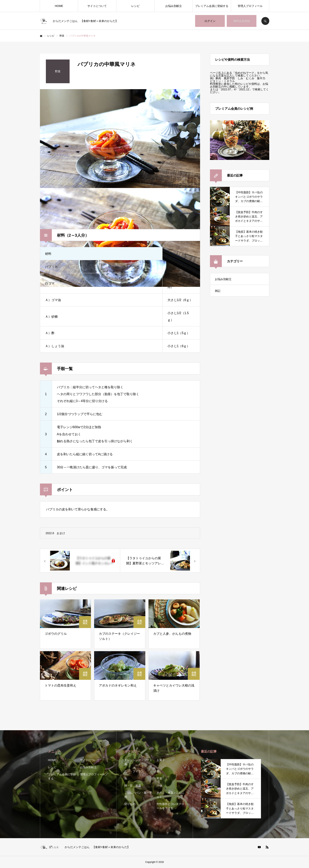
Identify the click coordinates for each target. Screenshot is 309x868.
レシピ (135, 6)
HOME (59, 6)
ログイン (210, 21)
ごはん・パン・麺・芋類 (138, 795)
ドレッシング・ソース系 (138, 762)
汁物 (159, 786)
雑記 (218, 291)
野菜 (159, 778)
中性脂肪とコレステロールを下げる (170, 806)
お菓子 (161, 760)
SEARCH (265, 21)
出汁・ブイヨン (134, 771)
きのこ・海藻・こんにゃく (170, 795)
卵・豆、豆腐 (133, 786)
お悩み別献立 (174, 6)
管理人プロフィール (250, 6)
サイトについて (97, 6)
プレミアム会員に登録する (212, 6)
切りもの (130, 804)
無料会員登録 (242, 21)
